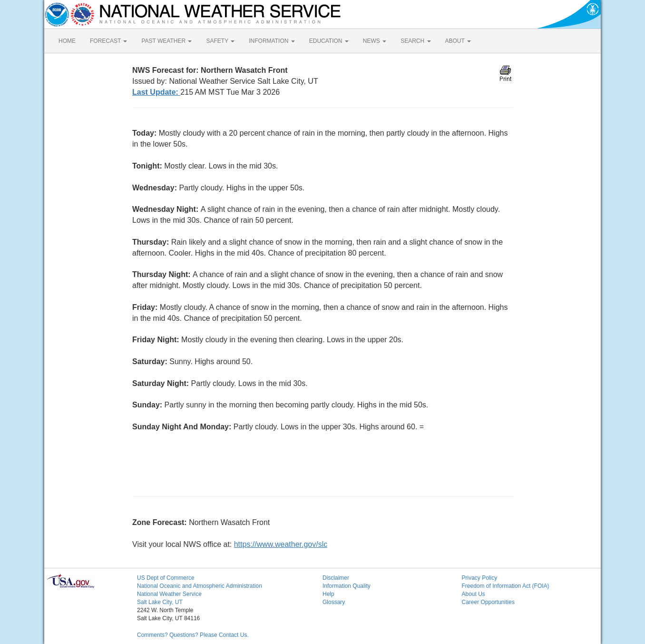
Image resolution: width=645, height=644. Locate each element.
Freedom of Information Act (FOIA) (506, 586)
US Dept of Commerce (166, 578)
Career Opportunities (488, 602)
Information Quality (347, 586)
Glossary (334, 602)
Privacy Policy (480, 578)
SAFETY (220, 41)
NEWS (375, 41)
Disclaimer (336, 578)
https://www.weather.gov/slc (281, 544)
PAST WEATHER (166, 41)
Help (328, 594)
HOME (67, 41)
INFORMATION (272, 41)
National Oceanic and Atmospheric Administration (200, 586)
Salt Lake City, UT (160, 602)
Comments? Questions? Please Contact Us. (193, 635)
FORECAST (108, 41)
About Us (474, 594)
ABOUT (458, 41)
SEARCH (415, 41)
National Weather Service (169, 594)
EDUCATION (329, 41)
